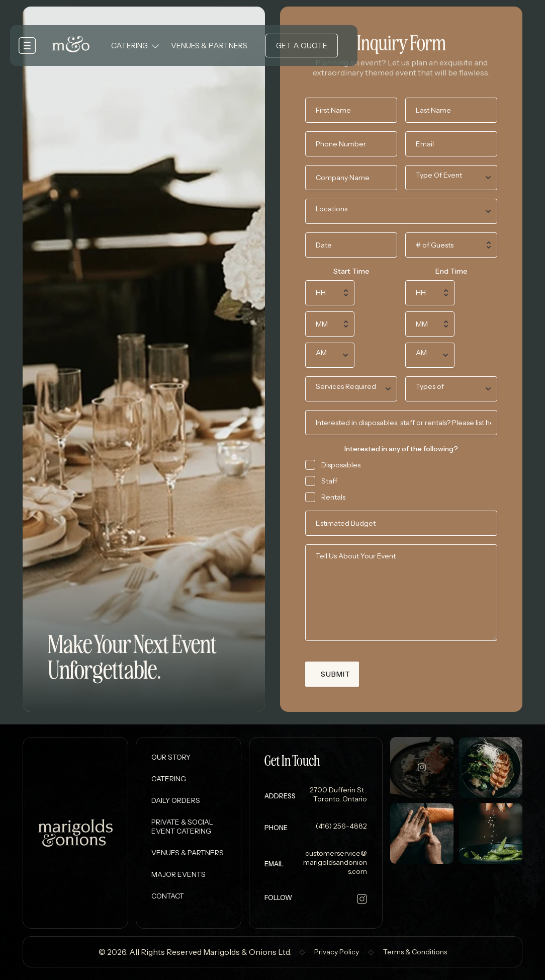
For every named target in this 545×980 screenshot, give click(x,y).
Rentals (333, 497)
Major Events (178, 874)
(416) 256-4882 (341, 826)
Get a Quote (302, 46)
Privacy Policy (337, 952)
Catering (129, 46)
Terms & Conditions (415, 952)
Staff (329, 481)
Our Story (171, 757)
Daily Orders (176, 800)
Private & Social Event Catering (182, 827)
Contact (168, 896)
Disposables (341, 465)
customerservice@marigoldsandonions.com (335, 862)
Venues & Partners (209, 46)
